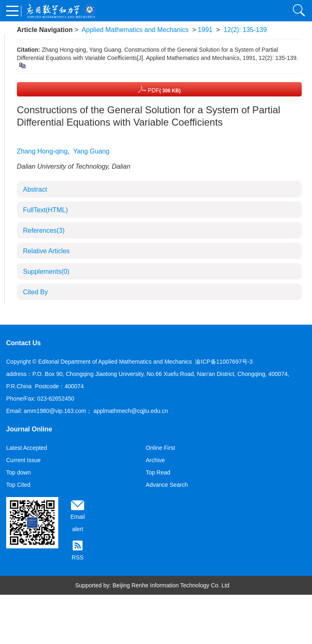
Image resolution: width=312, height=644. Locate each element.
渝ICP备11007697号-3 (224, 362)
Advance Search (167, 485)
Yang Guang (91, 151)
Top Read (158, 472)
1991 (205, 30)
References (44, 230)
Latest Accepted (27, 448)
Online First (161, 448)
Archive (155, 460)
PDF (159, 89)
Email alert (77, 523)
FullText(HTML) (45, 210)
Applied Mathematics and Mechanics (135, 30)
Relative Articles (46, 251)
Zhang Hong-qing (42, 151)
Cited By (35, 292)
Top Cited (18, 485)
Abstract (35, 189)
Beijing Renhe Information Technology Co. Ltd (171, 585)
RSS (78, 557)
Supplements (46, 272)
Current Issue (23, 460)
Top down (18, 472)
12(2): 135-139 (245, 30)
